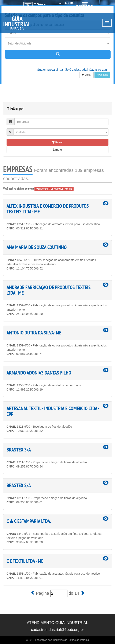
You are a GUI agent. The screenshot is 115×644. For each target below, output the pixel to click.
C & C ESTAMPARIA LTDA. (29, 521)
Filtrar (58, 142)
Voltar (86, 75)
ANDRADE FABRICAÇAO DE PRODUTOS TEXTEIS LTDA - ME (49, 290)
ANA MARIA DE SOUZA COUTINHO (37, 247)
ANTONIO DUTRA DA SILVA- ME (34, 333)
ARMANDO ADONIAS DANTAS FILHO (39, 373)
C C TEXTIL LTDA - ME (25, 561)
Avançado (102, 75)
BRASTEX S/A (19, 450)
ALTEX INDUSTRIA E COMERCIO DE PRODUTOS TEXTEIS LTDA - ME (48, 209)
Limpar (58, 150)
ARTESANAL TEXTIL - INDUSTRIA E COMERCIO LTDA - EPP (53, 411)
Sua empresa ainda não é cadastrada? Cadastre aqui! (73, 70)
